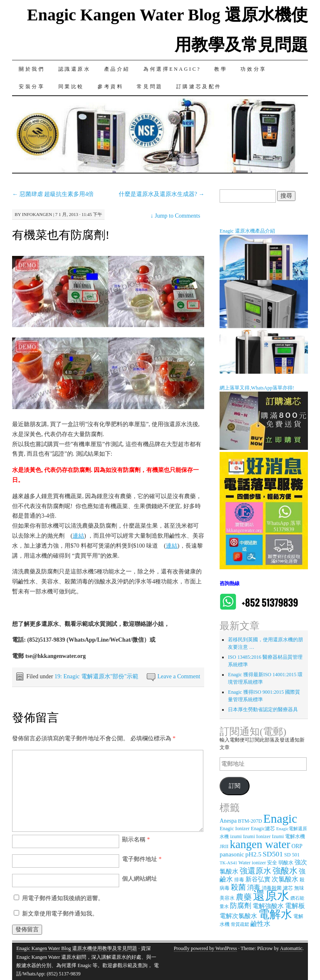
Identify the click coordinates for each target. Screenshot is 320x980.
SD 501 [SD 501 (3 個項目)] (292, 855)
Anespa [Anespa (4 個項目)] (228, 821)
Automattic (291, 948)
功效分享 (253, 69)
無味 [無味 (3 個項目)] (299, 888)
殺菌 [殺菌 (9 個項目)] (238, 887)
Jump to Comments (175, 216)
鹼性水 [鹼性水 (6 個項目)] (260, 924)
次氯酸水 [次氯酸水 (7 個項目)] (285, 879)
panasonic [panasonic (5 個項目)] (232, 854)
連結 (78, 536)
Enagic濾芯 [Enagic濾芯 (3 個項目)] (263, 829)
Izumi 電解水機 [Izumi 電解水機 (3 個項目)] (289, 836)
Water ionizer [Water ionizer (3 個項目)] (252, 863)
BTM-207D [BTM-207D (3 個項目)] (250, 821)
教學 (221, 69)
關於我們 (32, 69)
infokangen (37, 214)
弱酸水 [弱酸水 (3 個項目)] (286, 863)
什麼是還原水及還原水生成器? (162, 194)
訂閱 (235, 786)
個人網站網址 (140, 879)
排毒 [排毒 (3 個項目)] (239, 880)
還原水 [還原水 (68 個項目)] (271, 896)
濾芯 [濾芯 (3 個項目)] (288, 888)
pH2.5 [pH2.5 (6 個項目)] (253, 854)
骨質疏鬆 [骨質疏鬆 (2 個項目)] (240, 924)
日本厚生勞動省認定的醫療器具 (263, 710)
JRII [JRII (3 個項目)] (224, 846)
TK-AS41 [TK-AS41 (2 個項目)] (228, 863)
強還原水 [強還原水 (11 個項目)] (255, 871)
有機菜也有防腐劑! (61, 235)
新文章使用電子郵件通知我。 (60, 914)
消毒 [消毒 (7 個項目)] (254, 888)
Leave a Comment (179, 676)
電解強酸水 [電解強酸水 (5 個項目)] (268, 906)
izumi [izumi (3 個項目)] (236, 836)
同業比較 (71, 87)
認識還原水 (75, 69)
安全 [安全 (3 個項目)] (272, 863)
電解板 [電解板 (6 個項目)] (295, 906)
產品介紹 (117, 69)
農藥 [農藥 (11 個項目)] (244, 897)
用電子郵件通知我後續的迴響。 (63, 898)
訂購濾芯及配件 (199, 87)
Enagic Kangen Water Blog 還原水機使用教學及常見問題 (77, 948)
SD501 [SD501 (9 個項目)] (273, 854)
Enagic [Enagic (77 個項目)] (280, 819)
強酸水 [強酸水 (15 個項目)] (285, 871)
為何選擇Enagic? (172, 69)
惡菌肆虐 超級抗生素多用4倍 (53, 194)
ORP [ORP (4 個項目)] (297, 846)
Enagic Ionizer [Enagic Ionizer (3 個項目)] (235, 829)
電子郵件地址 (142, 859)
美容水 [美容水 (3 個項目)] (227, 898)
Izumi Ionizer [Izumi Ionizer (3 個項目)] (257, 836)
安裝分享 (32, 87)
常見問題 (150, 87)
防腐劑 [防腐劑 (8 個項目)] (241, 906)
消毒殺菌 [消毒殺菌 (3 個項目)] (272, 888)
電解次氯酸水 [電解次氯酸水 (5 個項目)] (238, 916)
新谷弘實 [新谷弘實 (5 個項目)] (258, 879)
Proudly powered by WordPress (205, 948)
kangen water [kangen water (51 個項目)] (260, 844)
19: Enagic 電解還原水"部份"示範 (96, 676)
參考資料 (110, 87)
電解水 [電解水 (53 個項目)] (275, 914)
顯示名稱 (136, 840)
